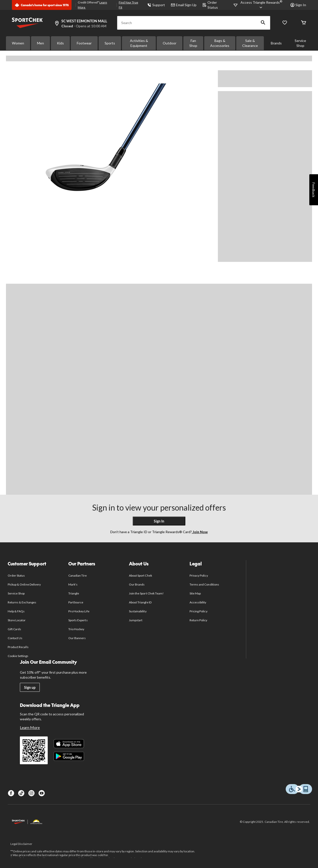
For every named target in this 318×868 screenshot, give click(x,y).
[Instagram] (31, 793)
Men (40, 43)
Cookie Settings (18, 656)
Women (18, 43)
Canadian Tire (78, 575)
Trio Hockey (76, 629)
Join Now (200, 532)
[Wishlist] (285, 23)
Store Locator (17, 620)
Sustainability (138, 611)
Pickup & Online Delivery (24, 584)
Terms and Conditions (204, 584)
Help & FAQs (16, 611)
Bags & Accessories (220, 43)
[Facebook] (11, 793)
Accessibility (198, 602)
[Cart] (304, 23)
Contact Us (15, 638)
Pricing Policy (199, 611)
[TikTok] (21, 793)
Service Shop (300, 43)
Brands (276, 43)
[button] (263, 23)
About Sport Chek (140, 575)
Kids (60, 43)
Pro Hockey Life (79, 611)
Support (156, 5)
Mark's (73, 584)
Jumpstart (136, 620)
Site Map (195, 593)
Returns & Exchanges (22, 602)
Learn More (30, 727)
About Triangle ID (140, 602)
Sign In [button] (298, 5)
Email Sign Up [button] (184, 5)
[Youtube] (42, 793)
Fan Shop (193, 43)
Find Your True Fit (128, 5)
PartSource (76, 602)
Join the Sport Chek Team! (146, 593)
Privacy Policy (199, 575)
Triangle (74, 593)
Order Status (16, 575)
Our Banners (77, 638)
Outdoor (170, 43)
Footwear (84, 43)
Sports (110, 43)
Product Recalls (18, 647)
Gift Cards (14, 629)
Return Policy (199, 620)
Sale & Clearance (250, 43)
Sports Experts (78, 620)
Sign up (30, 687)
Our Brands (137, 584)
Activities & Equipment (139, 43)
